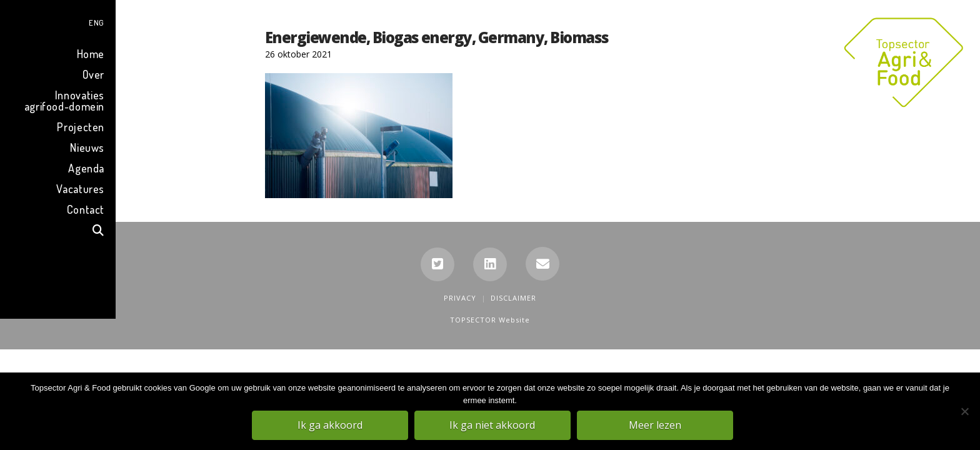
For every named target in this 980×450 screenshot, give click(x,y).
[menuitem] (58, 21)
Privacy (460, 298)
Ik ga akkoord (331, 426)
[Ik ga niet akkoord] (964, 412)
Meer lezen (656, 426)
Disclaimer (513, 298)
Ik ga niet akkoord (493, 426)
